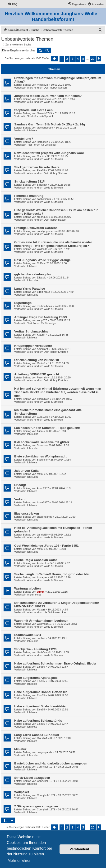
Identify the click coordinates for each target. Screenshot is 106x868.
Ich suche (33, 280)
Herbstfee (42, 142)
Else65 (41, 170)
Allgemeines (34, 595)
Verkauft (20, 499)
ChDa (40, 263)
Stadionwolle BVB (28, 635)
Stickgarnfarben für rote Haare (37, 167)
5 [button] (83, 59)
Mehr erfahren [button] (20, 861)
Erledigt (20, 485)
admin (41, 592)
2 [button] (67, 59)
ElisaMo (41, 278)
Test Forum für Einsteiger (42, 145)
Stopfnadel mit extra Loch (33, 110)
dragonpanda (44, 517)
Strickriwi (42, 185)
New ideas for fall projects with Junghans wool (49, 153)
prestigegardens (46, 231)
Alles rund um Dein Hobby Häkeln (47, 220)
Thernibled (43, 399)
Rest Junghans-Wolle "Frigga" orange (42, 260)
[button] (55, 59)
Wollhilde (42, 249)
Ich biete (32, 130)
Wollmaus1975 (45, 624)
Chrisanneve (44, 99)
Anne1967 (43, 488)
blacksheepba (45, 128)
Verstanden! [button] (79, 849)
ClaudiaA (42, 738)
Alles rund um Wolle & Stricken (45, 102)
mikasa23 (42, 85)
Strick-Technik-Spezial (40, 116)
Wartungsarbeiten (28, 588)
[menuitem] (13, 4)
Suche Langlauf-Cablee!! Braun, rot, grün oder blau (52, 574)
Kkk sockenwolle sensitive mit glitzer (42, 442)
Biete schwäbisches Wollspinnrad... (41, 456)
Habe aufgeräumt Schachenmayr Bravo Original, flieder (55, 663)
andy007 (42, 320)
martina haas (44, 306)
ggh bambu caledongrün (32, 274)
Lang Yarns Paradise (30, 289)
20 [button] (93, 59)
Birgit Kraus (44, 292)
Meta (40, 474)
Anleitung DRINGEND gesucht (37, 374)
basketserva (44, 199)
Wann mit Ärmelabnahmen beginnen (41, 621)
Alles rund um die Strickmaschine (46, 612)
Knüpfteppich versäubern (33, 346)
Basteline (42, 460)
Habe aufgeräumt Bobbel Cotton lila (41, 692)
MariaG (41, 363)
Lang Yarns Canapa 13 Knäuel (37, 735)
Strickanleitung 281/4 (30, 181)
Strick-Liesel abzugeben (32, 778)
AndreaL (42, 563)
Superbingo (23, 303)
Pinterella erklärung (29, 196)
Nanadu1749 (44, 113)
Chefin (41, 156)
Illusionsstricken (27, 513)
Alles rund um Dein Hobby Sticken (47, 88)
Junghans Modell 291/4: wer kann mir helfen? (48, 96)
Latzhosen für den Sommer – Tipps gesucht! (47, 428)
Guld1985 (42, 417)
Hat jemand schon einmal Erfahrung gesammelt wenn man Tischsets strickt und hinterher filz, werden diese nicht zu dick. (58, 392)
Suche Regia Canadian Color (36, 560)
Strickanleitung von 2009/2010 (37, 360)
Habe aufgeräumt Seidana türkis (38, 721)
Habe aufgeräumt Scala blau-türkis (40, 706)
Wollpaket (22, 792)
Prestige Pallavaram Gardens (36, 228)
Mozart (41, 610)
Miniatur (20, 749)
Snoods (41, 445)
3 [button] (72, 59)
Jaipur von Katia (26, 471)
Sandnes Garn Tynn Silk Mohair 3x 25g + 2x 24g (50, 124)
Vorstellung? (24, 139)
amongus (42, 217)
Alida (40, 431)
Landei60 (42, 535)
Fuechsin (42, 377)
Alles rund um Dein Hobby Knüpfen (47, 352)
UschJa (41, 652)
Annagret (42, 577)
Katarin (41, 335)
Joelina (41, 638)
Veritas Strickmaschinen (32, 331)
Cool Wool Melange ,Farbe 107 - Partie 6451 (46, 546)
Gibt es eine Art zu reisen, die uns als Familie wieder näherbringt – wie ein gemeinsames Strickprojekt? (53, 244)
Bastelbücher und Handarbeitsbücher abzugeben (51, 763)
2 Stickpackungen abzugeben (36, 806)
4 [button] (78, 59)
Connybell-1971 (46, 767)
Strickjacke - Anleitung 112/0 (35, 649)
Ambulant (42, 349)
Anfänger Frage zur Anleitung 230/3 (41, 317)
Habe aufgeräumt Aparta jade (36, 678)
